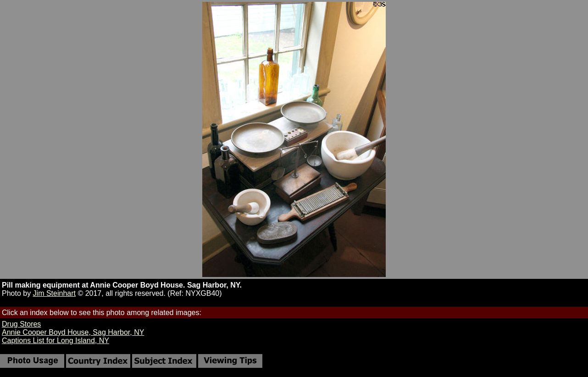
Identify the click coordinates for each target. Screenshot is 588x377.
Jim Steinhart (54, 293)
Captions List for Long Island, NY (55, 341)
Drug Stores (21, 324)
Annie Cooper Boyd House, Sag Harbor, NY (73, 332)
